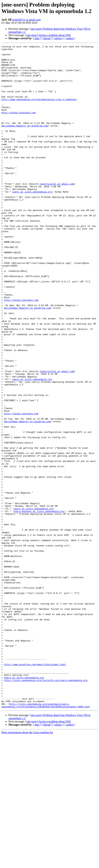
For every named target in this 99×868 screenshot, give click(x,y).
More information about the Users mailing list (27, 865)
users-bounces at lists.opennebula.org (39, 605)
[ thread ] (47, 38)
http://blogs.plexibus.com (18, 126)
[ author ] (70, 38)
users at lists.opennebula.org (32, 221)
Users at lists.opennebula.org (24, 804)
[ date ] (37, 38)
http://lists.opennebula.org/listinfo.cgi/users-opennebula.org (46, 807)
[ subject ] (58, 38)
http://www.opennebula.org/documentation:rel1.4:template (39, 110)
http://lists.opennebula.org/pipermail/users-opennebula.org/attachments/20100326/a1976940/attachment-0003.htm (45, 838)
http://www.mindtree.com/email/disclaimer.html (35, 788)
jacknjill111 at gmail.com (26, 20)
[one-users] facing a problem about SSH (48, 35)
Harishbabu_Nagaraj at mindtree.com (25, 142)
